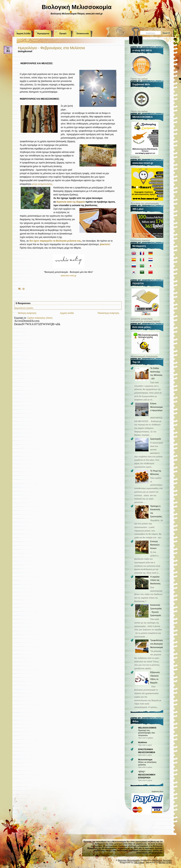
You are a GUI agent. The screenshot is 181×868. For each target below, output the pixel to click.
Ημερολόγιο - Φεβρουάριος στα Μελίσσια (51, 48)
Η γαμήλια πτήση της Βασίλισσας (155, 580)
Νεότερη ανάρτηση (27, 313)
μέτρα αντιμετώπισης (42, 184)
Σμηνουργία (155, 439)
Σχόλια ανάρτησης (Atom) (40, 318)
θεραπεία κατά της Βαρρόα (71, 202)
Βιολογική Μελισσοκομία (77, 7)
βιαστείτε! (105, 244)
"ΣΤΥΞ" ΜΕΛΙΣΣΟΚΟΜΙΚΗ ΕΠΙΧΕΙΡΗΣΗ (147, 775)
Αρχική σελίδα (67, 313)
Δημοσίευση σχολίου (24, 308)
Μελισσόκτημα (145, 759)
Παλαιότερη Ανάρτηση (108, 313)
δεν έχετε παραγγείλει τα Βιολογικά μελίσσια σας (55, 241)
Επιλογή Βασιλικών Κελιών (155, 545)
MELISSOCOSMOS (147, 728)
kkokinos (143, 742)
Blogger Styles (165, 862)
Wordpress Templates (162, 860)
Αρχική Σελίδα (23, 33)
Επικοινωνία (83, 33)
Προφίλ (63, 33)
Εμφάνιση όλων (157, 791)
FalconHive (139, 862)
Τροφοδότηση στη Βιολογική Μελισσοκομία (156, 644)
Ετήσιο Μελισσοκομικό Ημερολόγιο (156, 407)
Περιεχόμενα (43, 33)
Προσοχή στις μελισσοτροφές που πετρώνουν (147, 733)
